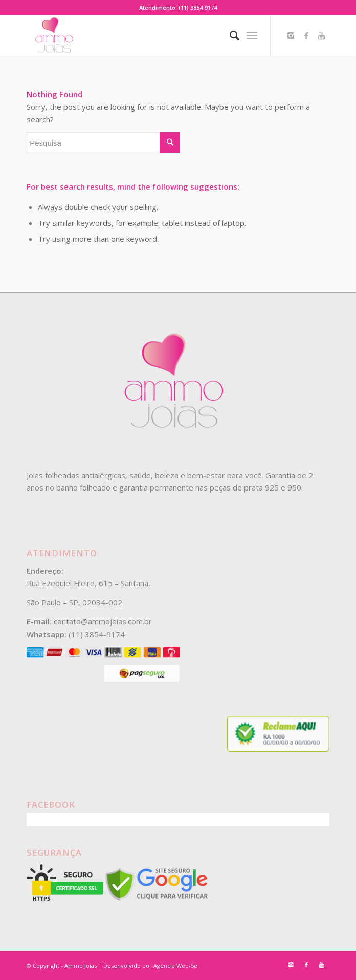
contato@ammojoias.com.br (103, 621)
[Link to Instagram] (291, 36)
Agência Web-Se (175, 965)
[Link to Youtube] (322, 36)
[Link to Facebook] (306, 36)
